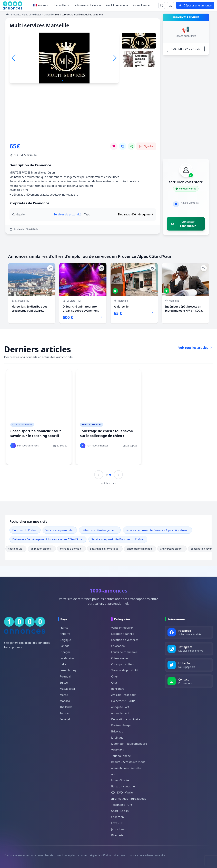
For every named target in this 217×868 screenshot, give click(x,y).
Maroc (63, 695)
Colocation (118, 646)
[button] (115, 58)
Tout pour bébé (121, 756)
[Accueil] (7, 15)
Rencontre (118, 689)
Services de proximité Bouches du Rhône (117, 539)
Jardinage (117, 738)
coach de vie (16, 549)
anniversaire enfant (172, 549)
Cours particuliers (122, 664)
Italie (62, 664)
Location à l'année (123, 634)
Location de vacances (125, 640)
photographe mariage (140, 549)
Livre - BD (117, 823)
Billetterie (117, 835)
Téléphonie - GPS (122, 805)
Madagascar (66, 689)
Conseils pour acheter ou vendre (147, 855)
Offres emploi (120, 658)
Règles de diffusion (100, 855)
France (41, 5)
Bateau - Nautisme (123, 786)
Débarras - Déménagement (99, 530)
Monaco (64, 701)
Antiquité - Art (120, 707)
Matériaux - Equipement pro (129, 744)
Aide (116, 855)
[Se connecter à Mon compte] (162, 5)
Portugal (64, 676)
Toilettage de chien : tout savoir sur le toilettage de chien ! (107, 433)
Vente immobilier (122, 628)
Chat (114, 683)
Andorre (64, 634)
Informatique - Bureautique (129, 799)
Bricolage (117, 731)
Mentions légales (66, 855)
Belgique (64, 640)
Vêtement (117, 750)
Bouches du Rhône (24, 530)
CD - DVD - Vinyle (122, 793)
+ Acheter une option (186, 49)
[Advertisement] (83, 119)
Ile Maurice (66, 658)
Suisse (63, 683)
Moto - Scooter (121, 780)
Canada (63, 646)
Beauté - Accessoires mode (128, 762)
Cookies (82, 855)
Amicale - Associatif (123, 695)
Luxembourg (67, 670)
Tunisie (63, 713)
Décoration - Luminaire (126, 719)
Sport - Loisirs (120, 811)
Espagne (64, 652)
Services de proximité (59, 530)
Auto (114, 774)
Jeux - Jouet (118, 829)
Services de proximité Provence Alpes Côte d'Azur (157, 530)
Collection (117, 817)
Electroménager (121, 725)
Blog (124, 855)
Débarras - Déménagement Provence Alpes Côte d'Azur (47, 539)
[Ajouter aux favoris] (50, 268)
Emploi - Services (22, 425)
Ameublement (120, 713)
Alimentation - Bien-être (126, 768)
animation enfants (42, 549)
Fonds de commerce (124, 652)
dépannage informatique (105, 549)
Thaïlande (65, 707)
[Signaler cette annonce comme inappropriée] (146, 146)
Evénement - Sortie (123, 701)
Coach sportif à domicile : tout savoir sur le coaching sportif (36, 433)
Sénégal (64, 719)
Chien (115, 676)
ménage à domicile (71, 549)
